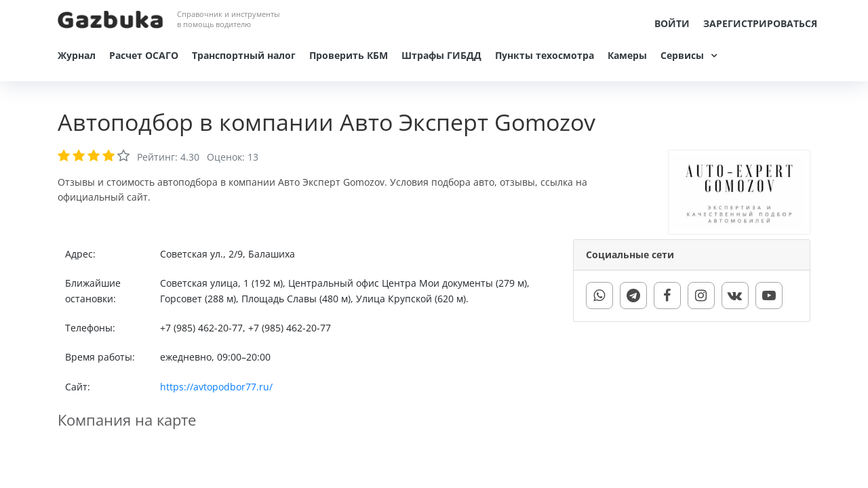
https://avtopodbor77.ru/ (216, 387)
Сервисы (682, 55)
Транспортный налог (244, 55)
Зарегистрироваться (760, 23)
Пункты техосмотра (545, 55)
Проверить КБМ (349, 55)
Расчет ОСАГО (144, 55)
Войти (672, 23)
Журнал (77, 55)
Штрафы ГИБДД (441, 55)
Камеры (627, 55)
